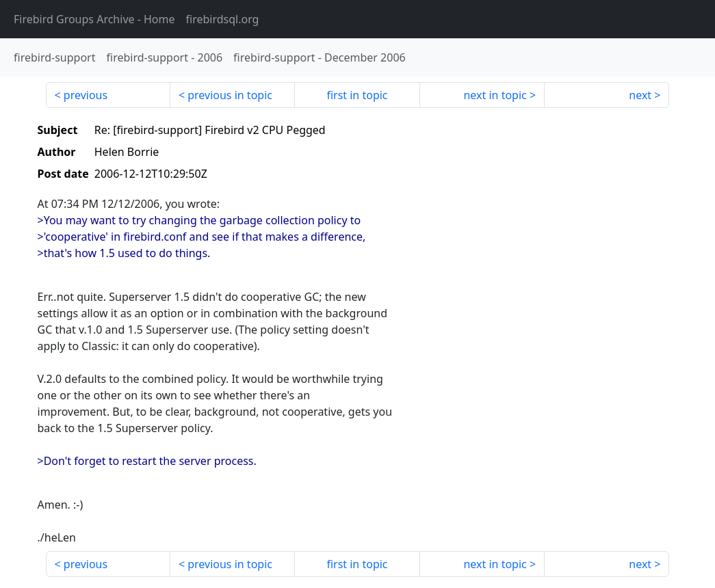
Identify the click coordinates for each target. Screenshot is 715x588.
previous (86, 95)
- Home (94, 19)
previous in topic (230, 95)
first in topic (357, 95)
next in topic (495, 95)
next (640, 95)
